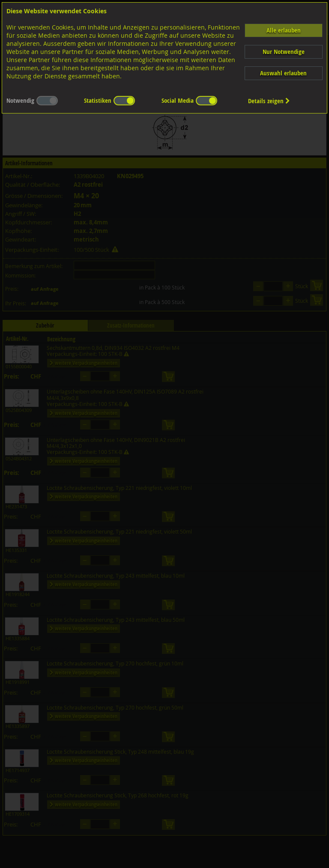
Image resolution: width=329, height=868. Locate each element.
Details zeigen (269, 101)
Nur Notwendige (284, 52)
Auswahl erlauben (283, 73)
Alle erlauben (284, 30)
